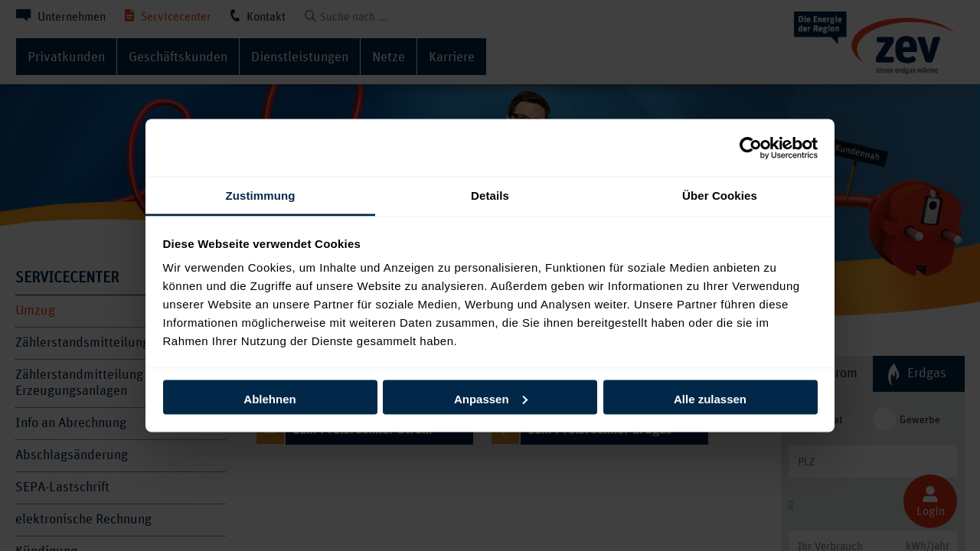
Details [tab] (490, 196)
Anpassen (491, 398)
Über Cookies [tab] (720, 196)
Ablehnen (269, 398)
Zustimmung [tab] (261, 196)
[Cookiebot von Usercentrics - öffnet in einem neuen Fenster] (751, 148)
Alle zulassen (710, 398)
